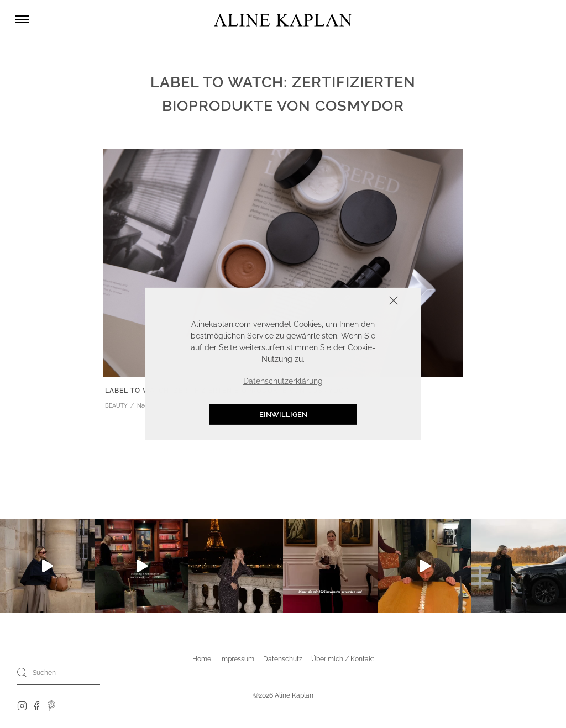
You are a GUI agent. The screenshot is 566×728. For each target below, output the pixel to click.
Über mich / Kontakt (343, 659)
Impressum (237, 659)
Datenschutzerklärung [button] (283, 381)
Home (202, 659)
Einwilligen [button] (283, 415)
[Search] (22, 672)
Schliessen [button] (359, 302)
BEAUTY (116, 406)
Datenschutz (283, 659)
